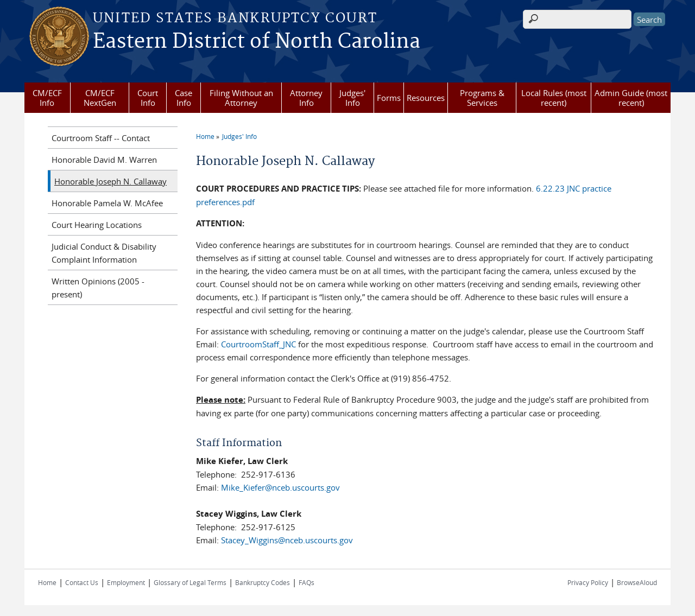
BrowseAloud (637, 582)
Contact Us (82, 582)
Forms (389, 98)
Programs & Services (482, 98)
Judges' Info (352, 98)
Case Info (184, 98)
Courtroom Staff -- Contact (101, 138)
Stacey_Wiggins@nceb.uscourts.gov (287, 540)
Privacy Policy (588, 582)
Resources (426, 98)
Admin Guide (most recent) (631, 98)
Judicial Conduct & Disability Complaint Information (104, 253)
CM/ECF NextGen (100, 98)
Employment (126, 582)
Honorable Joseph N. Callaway (110, 181)
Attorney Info (306, 98)
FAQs (307, 582)
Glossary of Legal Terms (190, 582)
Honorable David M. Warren (104, 160)
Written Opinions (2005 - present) (98, 288)
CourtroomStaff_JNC (258, 344)
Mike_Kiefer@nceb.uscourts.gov (280, 487)
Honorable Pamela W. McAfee (107, 203)
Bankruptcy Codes (263, 582)
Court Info (148, 98)
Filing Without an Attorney (241, 98)
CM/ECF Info (47, 98)
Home (205, 136)
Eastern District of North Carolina (257, 42)
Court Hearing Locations (97, 225)
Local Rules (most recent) (554, 98)
